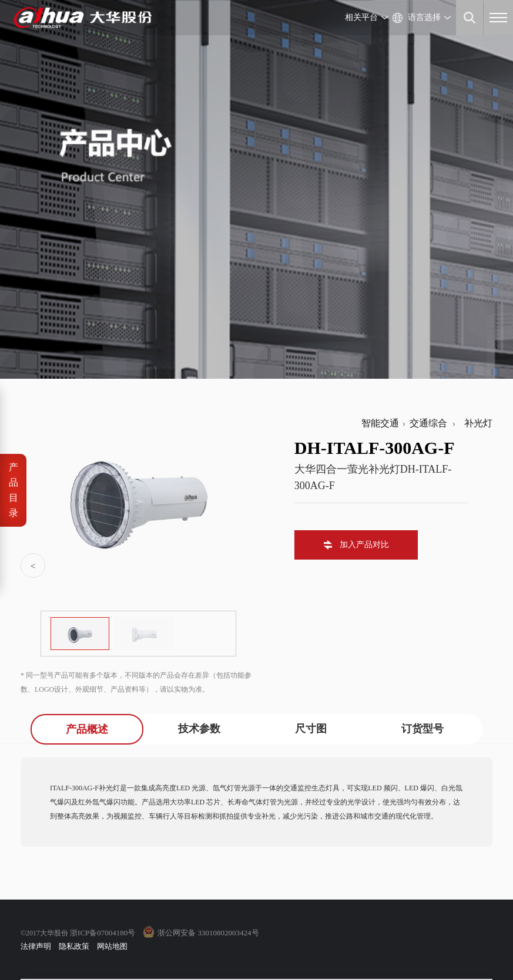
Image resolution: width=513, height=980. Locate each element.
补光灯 (476, 423)
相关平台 (361, 17)
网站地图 (112, 946)
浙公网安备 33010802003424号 (208, 933)
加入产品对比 (364, 545)
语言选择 (424, 17)
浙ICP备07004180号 (103, 933)
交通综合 (428, 423)
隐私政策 (74, 946)
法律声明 (36, 946)
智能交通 (380, 423)
